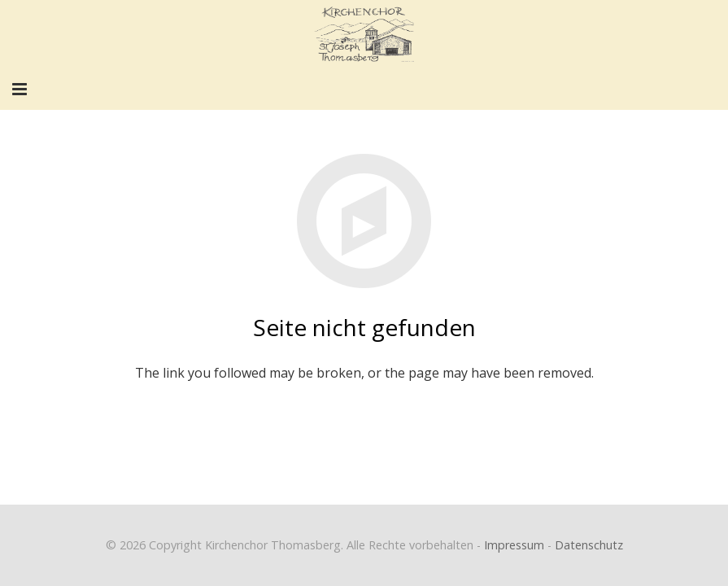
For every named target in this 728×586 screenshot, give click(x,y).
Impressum (514, 545)
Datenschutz (589, 545)
